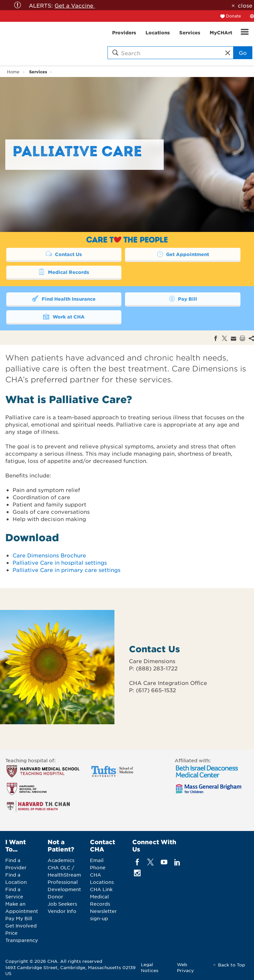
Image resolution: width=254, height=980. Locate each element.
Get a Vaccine (75, 5)
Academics (61, 860)
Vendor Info (62, 911)
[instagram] (137, 873)
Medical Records (64, 272)
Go (243, 53)
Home (13, 72)
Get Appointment (183, 254)
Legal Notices (150, 967)
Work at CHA (64, 316)
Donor (55, 896)
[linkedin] (177, 862)
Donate (233, 16)
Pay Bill (183, 298)
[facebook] (137, 862)
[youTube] (164, 862)
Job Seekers (62, 904)
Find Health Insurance (64, 298)
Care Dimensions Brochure (49, 555)
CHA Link (101, 889)
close (245, 5)
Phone (98, 867)
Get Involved (21, 925)
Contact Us (64, 254)
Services (38, 72)
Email (97, 860)
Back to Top (232, 965)
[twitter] (151, 862)
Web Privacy (185, 967)
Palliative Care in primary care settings (66, 570)
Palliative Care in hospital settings (60, 562)
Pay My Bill (19, 918)
